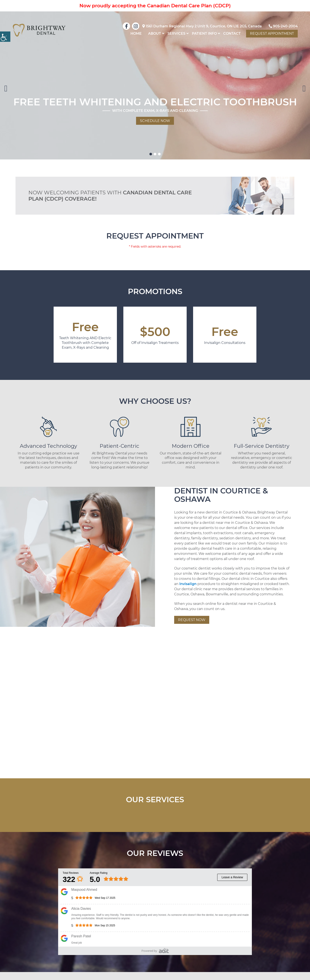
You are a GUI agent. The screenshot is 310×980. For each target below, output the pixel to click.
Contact (232, 34)
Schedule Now (155, 121)
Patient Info (204, 34)
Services (176, 34)
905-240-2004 (283, 26)
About (155, 34)
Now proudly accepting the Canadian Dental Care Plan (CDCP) (155, 6)
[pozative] (164, 950)
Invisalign (188, 584)
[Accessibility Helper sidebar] (5, 37)
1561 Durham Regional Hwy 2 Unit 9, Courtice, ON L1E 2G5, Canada (202, 26)
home (136, 34)
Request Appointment (272, 34)
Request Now (192, 620)
